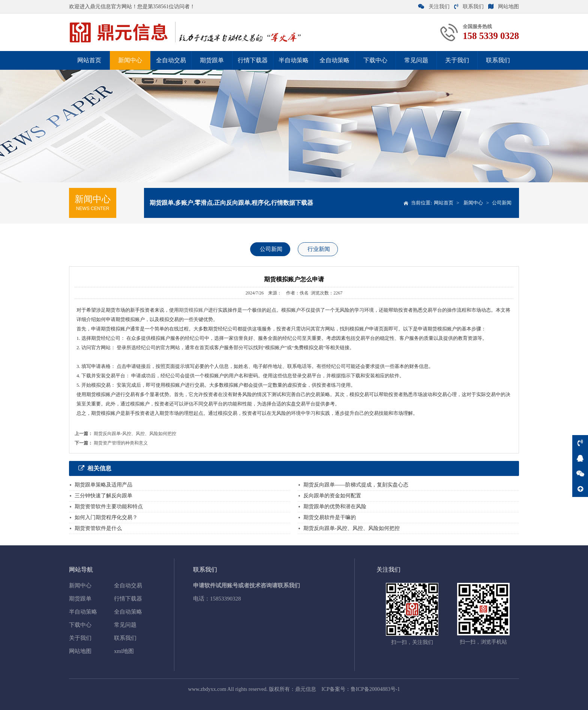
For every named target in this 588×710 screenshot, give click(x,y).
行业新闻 (319, 249)
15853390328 (226, 599)
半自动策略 (294, 60)
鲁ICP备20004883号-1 (375, 689)
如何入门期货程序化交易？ (106, 517)
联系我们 (469, 7)
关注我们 (434, 7)
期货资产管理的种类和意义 (121, 443)
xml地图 (124, 651)
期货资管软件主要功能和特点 (109, 507)
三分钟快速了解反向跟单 (103, 496)
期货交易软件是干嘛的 (330, 517)
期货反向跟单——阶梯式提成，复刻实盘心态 (356, 485)
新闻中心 (130, 60)
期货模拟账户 (193, 310)
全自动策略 (334, 60)
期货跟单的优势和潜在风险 (335, 507)
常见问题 (416, 60)
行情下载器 (253, 60)
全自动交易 (171, 60)
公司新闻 (502, 203)
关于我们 (457, 60)
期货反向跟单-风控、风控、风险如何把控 (135, 434)
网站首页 (89, 60)
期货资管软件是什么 (98, 528)
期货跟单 (212, 60)
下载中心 (375, 60)
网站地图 (504, 7)
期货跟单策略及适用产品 (103, 485)
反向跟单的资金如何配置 (332, 496)
